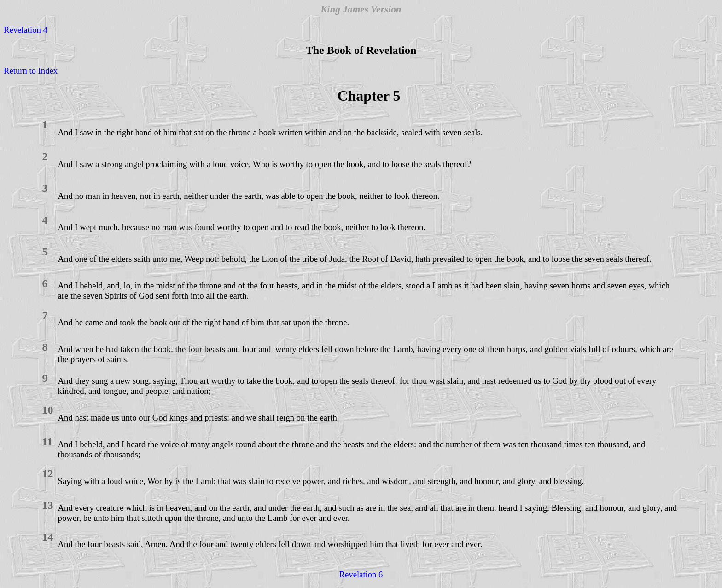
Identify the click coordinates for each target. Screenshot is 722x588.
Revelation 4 (26, 30)
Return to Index (31, 71)
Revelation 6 (361, 574)
